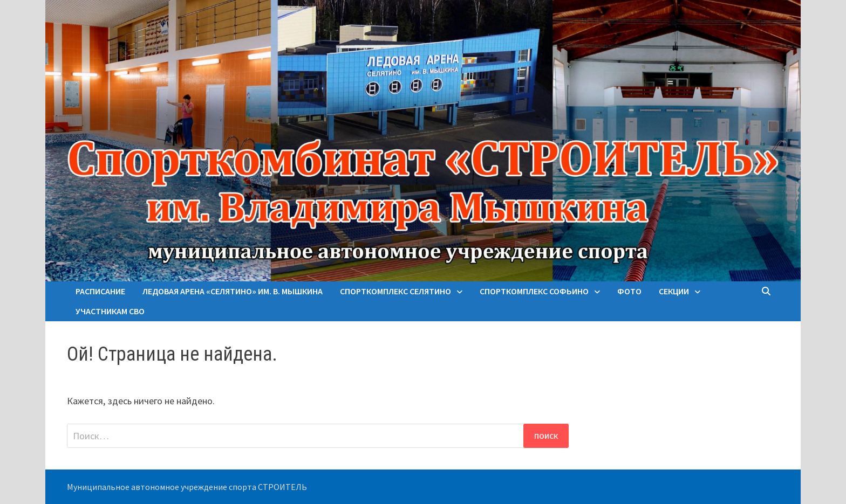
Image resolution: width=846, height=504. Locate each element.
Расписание (100, 291)
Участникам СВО (110, 311)
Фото (629, 291)
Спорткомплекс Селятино (395, 291)
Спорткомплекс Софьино (534, 291)
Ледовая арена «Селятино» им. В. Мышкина (233, 291)
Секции (674, 291)
